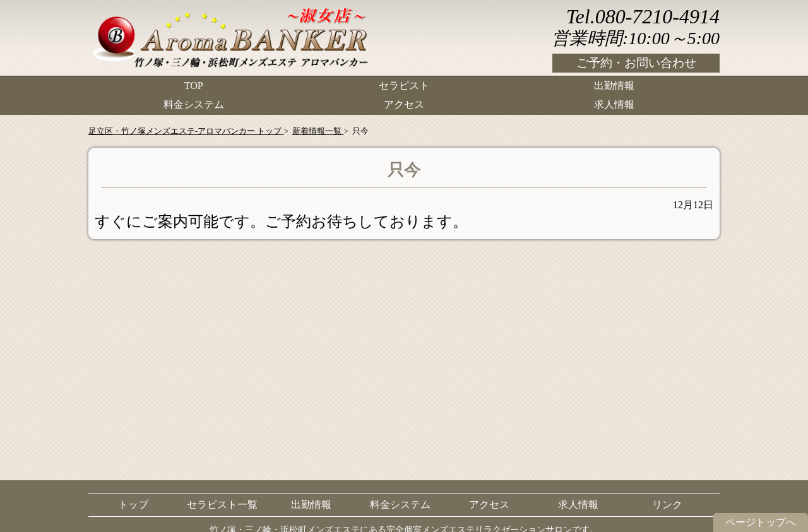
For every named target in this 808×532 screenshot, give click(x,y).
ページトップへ (761, 522)
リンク (667, 505)
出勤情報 (614, 86)
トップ (133, 505)
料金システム (194, 104)
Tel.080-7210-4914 (643, 16)
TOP (194, 86)
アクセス (404, 104)
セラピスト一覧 (222, 505)
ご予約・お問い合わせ (636, 63)
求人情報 (614, 104)
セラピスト (404, 86)
